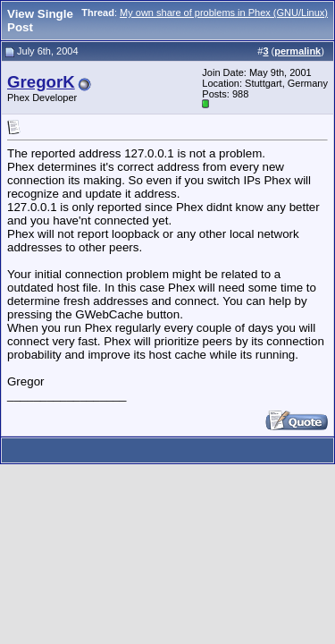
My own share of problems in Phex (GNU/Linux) (224, 13)
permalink (297, 51)
